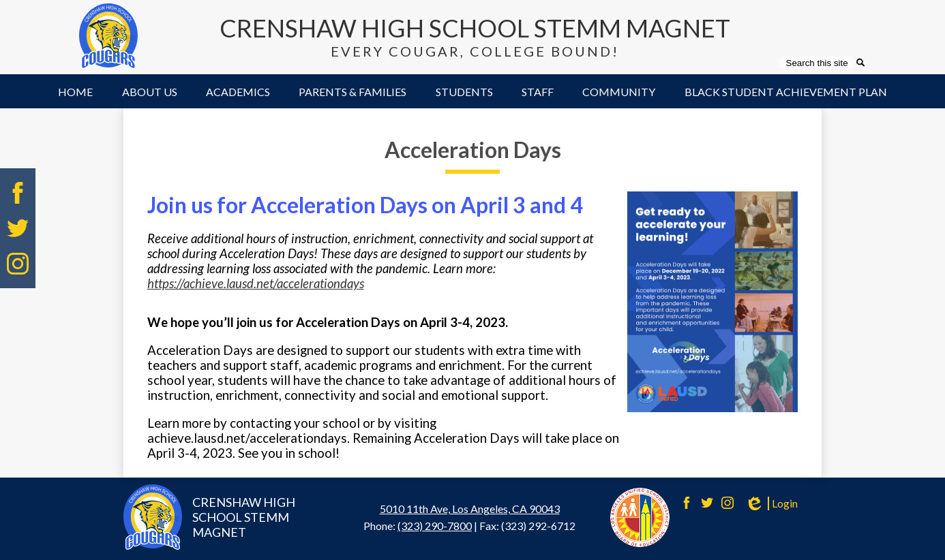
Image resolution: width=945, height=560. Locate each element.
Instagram (18, 264)
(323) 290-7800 (435, 526)
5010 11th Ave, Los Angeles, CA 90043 (470, 509)
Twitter (18, 228)
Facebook (18, 193)
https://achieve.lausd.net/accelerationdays (256, 283)
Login (771, 503)
